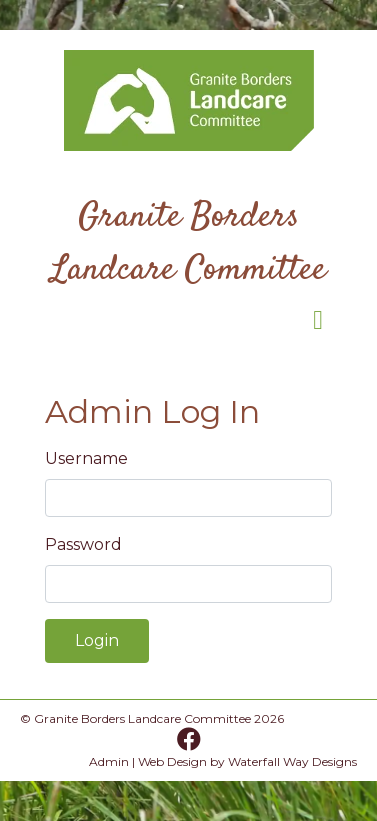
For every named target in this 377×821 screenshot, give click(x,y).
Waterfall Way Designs (292, 761)
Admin (109, 761)
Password (83, 544)
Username (86, 458)
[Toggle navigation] (318, 325)
